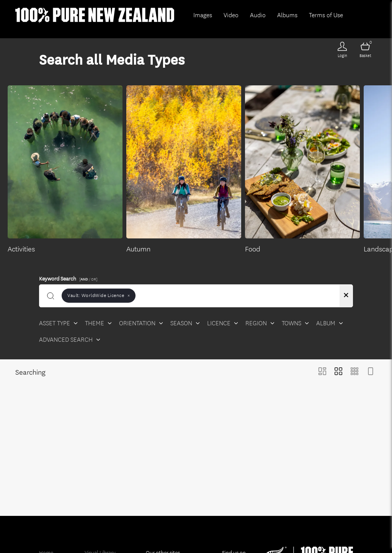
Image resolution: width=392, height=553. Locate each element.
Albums (287, 15)
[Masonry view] (322, 372)
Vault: (99, 295)
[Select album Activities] (65, 170)
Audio (258, 15)
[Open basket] (365, 50)
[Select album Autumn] (184, 170)
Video (231, 15)
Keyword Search (69, 278)
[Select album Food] (302, 170)
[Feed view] (371, 372)
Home (46, 543)
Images (203, 15)
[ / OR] (88, 279)
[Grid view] (338, 372)
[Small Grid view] (354, 372)
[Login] (342, 50)
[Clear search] (346, 296)
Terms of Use (326, 15)
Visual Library (100, 543)
